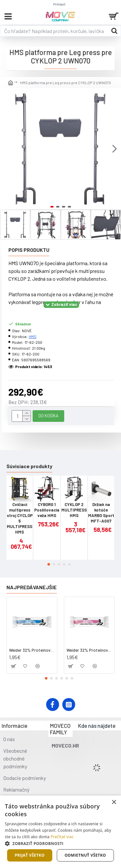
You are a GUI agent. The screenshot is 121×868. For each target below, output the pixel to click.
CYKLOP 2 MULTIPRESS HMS (74, 510)
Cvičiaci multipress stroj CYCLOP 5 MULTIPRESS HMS (20, 518)
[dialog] (60, 832)
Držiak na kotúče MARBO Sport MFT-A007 (101, 513)
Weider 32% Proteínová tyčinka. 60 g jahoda (89, 650)
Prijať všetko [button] (30, 855)
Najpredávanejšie (32, 587)
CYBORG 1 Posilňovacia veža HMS (47, 510)
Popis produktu (29, 250)
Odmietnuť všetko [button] (85, 855)
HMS (33, 336)
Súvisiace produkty (29, 466)
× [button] (114, 802)
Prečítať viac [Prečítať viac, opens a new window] (62, 837)
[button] (115, 149)
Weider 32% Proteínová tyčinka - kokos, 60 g (32, 650)
